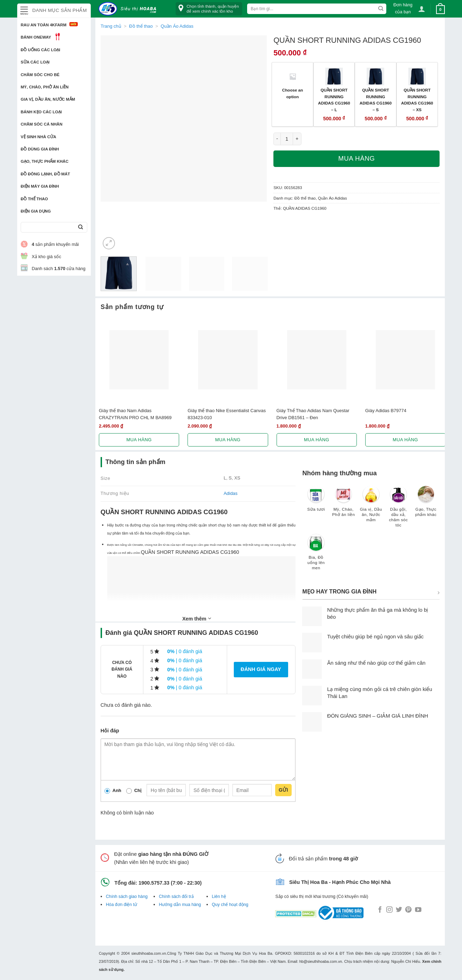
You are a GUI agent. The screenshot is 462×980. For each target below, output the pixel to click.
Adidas (231, 493)
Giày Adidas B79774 (386, 411)
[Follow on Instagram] (389, 910)
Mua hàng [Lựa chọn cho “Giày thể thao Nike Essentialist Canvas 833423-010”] (228, 440)
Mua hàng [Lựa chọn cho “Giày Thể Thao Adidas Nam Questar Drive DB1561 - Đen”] (317, 440)
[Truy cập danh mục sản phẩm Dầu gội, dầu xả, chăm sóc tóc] (399, 510)
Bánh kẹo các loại (41, 112)
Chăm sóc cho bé (40, 75)
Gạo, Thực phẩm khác (45, 161)
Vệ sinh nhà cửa (38, 137)
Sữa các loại (35, 62)
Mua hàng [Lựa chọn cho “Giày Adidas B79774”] (405, 440)
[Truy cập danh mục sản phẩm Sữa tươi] (316, 502)
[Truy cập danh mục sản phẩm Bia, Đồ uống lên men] (316, 555)
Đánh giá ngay (261, 669)
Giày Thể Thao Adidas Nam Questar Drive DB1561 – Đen (313, 414)
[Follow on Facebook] (380, 910)
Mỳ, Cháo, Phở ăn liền (45, 87)
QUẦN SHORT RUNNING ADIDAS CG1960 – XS (417, 100)
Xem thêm (197, 618)
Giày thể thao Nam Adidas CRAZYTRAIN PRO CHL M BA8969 (135, 414)
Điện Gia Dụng (36, 211)
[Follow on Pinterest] (408, 910)
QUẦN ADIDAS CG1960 (305, 208)
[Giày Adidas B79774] (405, 360)
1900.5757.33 (154, 883)
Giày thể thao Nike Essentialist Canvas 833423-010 (227, 414)
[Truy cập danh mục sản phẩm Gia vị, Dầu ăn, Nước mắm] (371, 507)
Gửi (283, 790)
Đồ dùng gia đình (40, 149)
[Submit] (80, 227)
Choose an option (293, 93)
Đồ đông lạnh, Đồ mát (45, 174)
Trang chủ (111, 26)
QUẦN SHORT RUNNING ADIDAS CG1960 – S (376, 100)
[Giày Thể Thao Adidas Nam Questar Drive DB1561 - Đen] (317, 360)
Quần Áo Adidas (177, 26)
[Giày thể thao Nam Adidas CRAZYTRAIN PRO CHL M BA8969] (139, 360)
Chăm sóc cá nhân (42, 124)
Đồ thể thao (34, 199)
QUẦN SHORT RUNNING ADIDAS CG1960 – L (334, 100)
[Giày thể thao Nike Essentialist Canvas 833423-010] (228, 360)
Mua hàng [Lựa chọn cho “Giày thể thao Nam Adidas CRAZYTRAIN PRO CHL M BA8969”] (139, 440)
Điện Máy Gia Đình (40, 186)
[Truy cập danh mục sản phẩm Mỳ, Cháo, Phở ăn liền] (344, 505)
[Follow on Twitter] (399, 910)
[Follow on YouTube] (418, 910)
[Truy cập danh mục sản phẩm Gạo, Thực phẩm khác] (426, 505)
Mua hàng (356, 158)
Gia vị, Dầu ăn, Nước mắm (48, 99)
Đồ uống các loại (40, 50)
